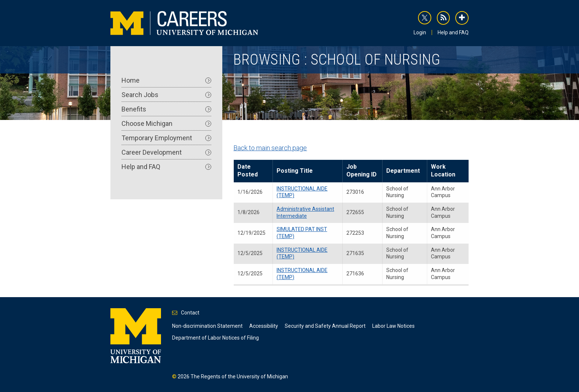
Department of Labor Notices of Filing (215, 338)
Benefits (166, 109)
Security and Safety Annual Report (325, 326)
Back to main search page (270, 148)
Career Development (166, 152)
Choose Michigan (166, 123)
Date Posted (248, 171)
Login (420, 32)
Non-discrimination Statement (207, 326)
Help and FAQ (453, 32)
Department (403, 171)
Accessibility (264, 326)
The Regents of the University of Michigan (239, 376)
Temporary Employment (166, 138)
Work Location (443, 171)
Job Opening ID (362, 171)
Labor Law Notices (393, 326)
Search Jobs (166, 95)
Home (166, 80)
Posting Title (295, 171)
